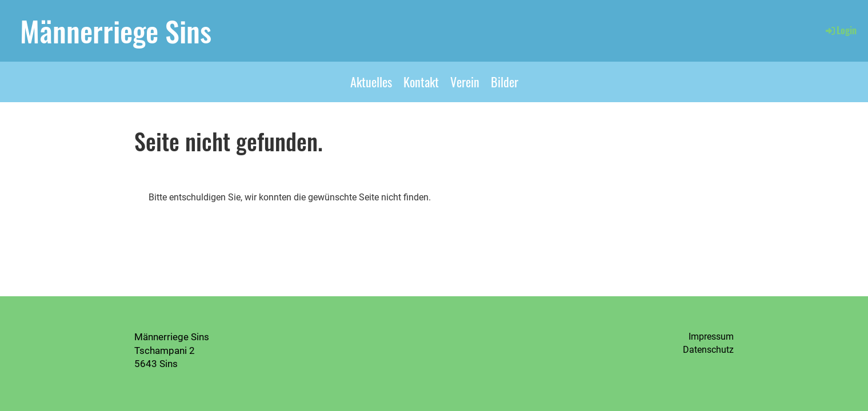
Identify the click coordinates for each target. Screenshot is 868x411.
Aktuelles (371, 82)
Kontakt (421, 82)
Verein (465, 82)
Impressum (711, 337)
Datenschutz (708, 350)
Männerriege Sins (116, 30)
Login (840, 30)
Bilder (505, 82)
